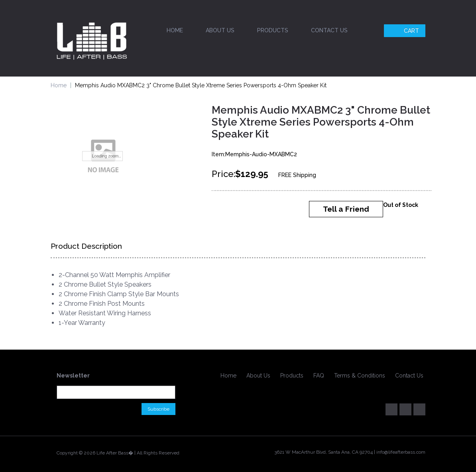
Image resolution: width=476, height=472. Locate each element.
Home (175, 30)
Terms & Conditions (360, 376)
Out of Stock (401, 205)
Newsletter (73, 376)
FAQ (319, 376)
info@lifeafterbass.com (401, 452)
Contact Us (329, 30)
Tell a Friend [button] (346, 209)
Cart (406, 31)
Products (273, 30)
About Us (220, 30)
